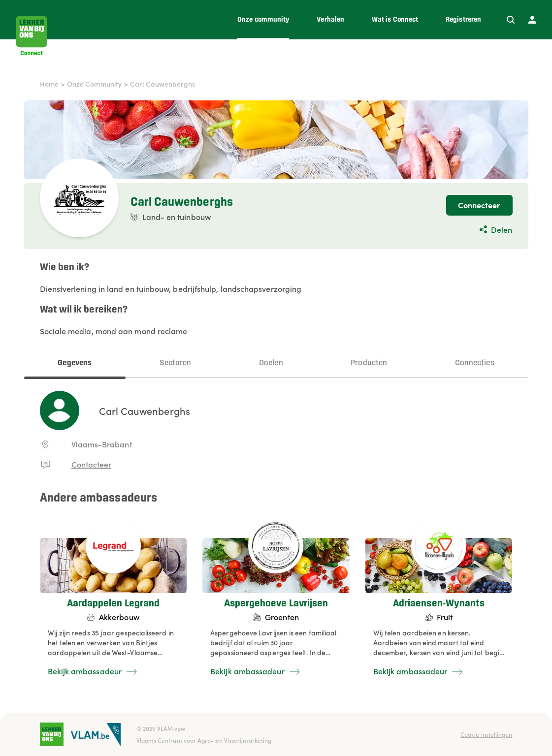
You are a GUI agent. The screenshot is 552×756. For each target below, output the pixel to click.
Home (49, 84)
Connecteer (479, 205)
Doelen (271, 363)
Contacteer (92, 464)
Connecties (475, 363)
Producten (369, 363)
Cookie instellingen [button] (487, 734)
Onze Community (94, 84)
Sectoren (176, 363)
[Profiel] (532, 20)
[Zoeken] (511, 20)
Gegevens (75, 363)
